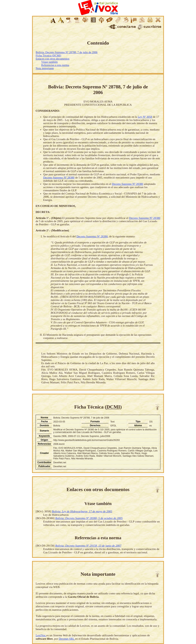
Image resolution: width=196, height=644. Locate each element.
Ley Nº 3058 (145, 117)
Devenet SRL (67, 639)
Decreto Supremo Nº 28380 (59, 178)
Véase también (49, 62)
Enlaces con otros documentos (52, 59)
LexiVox (41, 635)
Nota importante (45, 68)
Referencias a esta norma (55, 65)
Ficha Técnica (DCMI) (48, 55)
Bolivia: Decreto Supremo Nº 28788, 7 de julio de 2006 (67, 52)
